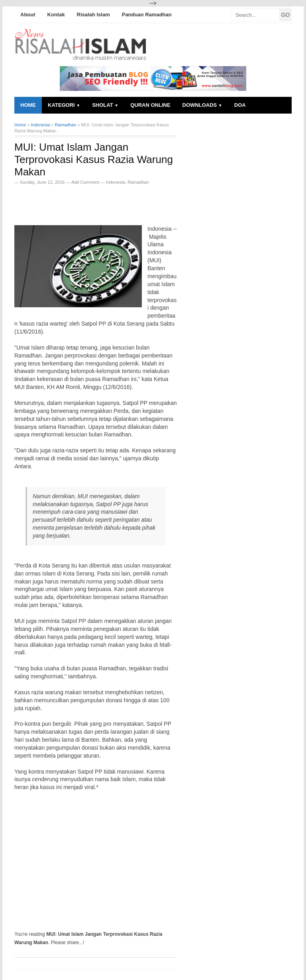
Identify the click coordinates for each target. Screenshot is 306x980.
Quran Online (150, 105)
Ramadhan (138, 182)
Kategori (64, 105)
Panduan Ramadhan (147, 15)
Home (28, 105)
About (28, 15)
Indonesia (116, 182)
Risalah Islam (93, 15)
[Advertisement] (108, 202)
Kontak (56, 15)
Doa (240, 105)
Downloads (202, 105)
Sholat (105, 105)
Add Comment (86, 182)
